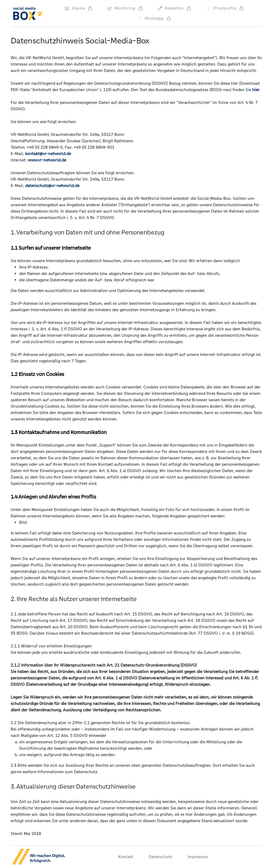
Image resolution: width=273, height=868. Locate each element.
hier (256, 90)
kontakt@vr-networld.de (48, 154)
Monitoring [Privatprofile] (121, 8)
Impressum (198, 857)
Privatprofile (221, 8)
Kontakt (126, 857)
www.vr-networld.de (47, 160)
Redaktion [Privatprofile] (170, 8)
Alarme (75, 8)
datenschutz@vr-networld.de (52, 186)
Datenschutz (160, 857)
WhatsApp (150, 18)
